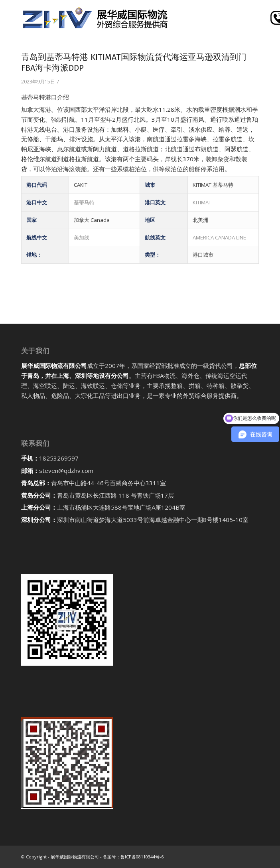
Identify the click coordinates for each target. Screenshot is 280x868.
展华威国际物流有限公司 (75, 857)
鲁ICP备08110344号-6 (142, 857)
